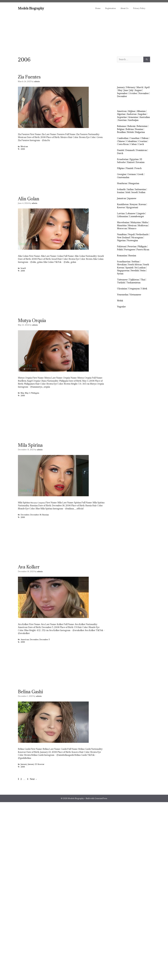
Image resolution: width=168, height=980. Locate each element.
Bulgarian (140, 132)
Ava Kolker (29, 567)
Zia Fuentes (29, 77)
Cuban (133, 144)
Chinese (121, 141)
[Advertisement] (84, 32)
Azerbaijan (133, 120)
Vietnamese (135, 295)
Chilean (145, 138)
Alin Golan (29, 199)
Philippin (35, 393)
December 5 (45, 640)
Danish (121, 150)
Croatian (143, 141)
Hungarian (134, 183)
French (138, 168)
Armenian (133, 117)
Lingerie (141, 213)
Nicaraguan (137, 238)
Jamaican (122, 198)
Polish (120, 250)
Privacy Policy (139, 8)
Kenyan (134, 204)
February (131, 87)
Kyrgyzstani (132, 207)
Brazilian (121, 132)
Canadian (135, 138)
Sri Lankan (140, 268)
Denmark (130, 150)
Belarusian (142, 126)
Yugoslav (121, 307)
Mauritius (122, 225)
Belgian (121, 129)
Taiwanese (122, 280)
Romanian (122, 256)
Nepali (131, 234)
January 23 (32, 764)
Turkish (121, 283)
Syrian (120, 274)
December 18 (36, 515)
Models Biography (31, 8)
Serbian (135, 262)
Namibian (122, 234)
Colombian (132, 141)
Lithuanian (123, 216)
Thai (143, 280)
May (22, 393)
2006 (23, 149)
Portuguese (130, 250)
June (126, 90)
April (147, 87)
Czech (141, 144)
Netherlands (142, 234)
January (24, 764)
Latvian (121, 213)
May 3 (28, 393)
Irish (128, 192)
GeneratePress (101, 798)
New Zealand (123, 238)
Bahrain (131, 126)
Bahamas (122, 126)
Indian (130, 189)
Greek (140, 174)
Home (98, 8)
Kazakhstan (123, 204)
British (130, 132)
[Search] (147, 59)
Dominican (142, 150)
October (133, 93)
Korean (142, 204)
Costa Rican (123, 144)
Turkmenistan (133, 283)
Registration (110, 8)
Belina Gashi (30, 692)
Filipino (121, 168)
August (138, 90)
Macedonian (123, 222)
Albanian (141, 111)
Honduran (122, 183)
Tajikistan (134, 280)
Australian (145, 117)
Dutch (120, 153)
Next (34, 779)
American (25, 640)
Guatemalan (123, 177)
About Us (124, 8)
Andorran (132, 114)
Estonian (140, 162)
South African (135, 265)
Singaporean (123, 271)
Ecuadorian (123, 159)
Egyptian (134, 159)
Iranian (121, 192)
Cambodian (123, 138)
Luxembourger (137, 216)
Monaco (132, 228)
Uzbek (144, 289)
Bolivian (130, 129)
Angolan (142, 114)
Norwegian (132, 240)
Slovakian (122, 265)
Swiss (143, 271)
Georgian (122, 174)
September (122, 93)
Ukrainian (122, 289)
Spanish (129, 268)
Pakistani (122, 246)
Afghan (132, 111)
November (144, 93)
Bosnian (139, 129)
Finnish (130, 168)
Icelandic (121, 189)
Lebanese (131, 213)
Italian (142, 192)
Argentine (122, 117)
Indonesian (141, 189)
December (25, 515)
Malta (145, 222)
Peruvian (132, 246)
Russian (46, 515)
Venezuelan (123, 295)
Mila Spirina (30, 445)
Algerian (121, 114)
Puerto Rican (143, 250)
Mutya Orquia (32, 320)
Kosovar (41, 764)
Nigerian (121, 240)
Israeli (23, 268)
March (140, 87)
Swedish (135, 271)
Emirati (131, 162)
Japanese (132, 198)
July (131, 90)
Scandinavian (124, 262)
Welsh (120, 301)
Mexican (24, 146)
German (132, 174)
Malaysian (136, 222)
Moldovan (143, 225)
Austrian (122, 120)
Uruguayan (134, 289)
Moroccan (122, 228)
